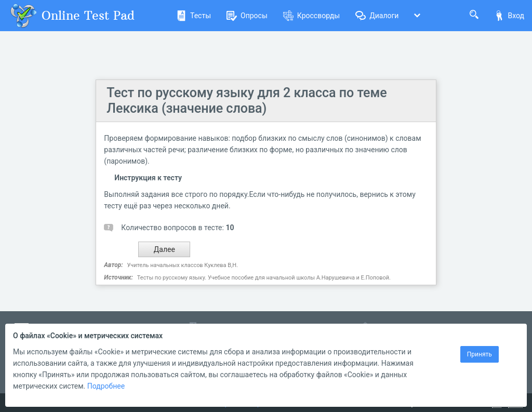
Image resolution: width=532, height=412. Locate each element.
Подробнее (106, 386)
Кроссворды (311, 16)
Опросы (247, 16)
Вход (509, 16)
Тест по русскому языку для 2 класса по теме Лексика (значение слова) (247, 101)
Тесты (194, 16)
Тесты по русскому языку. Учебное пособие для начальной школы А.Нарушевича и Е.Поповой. (264, 278)
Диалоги (377, 16)
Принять (480, 354)
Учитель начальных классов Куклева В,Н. (183, 265)
